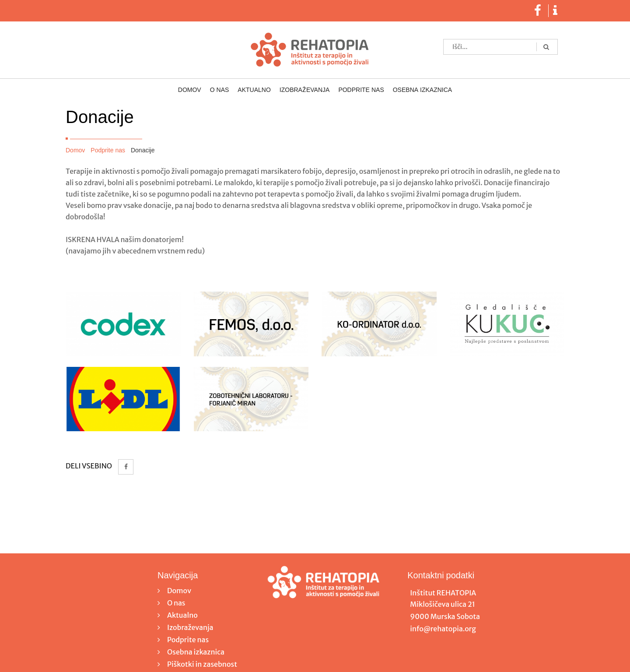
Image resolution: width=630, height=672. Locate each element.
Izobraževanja (305, 90)
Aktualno (254, 90)
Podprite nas (361, 90)
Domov (190, 90)
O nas (220, 90)
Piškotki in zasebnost (202, 664)
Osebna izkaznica (422, 90)
